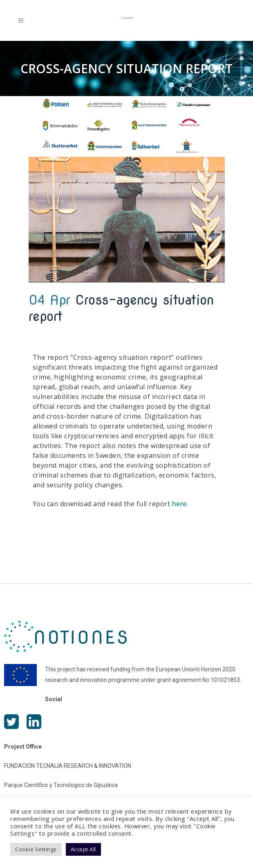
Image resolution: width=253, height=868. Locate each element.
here (179, 504)
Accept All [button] (83, 849)
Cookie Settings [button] (36, 849)
